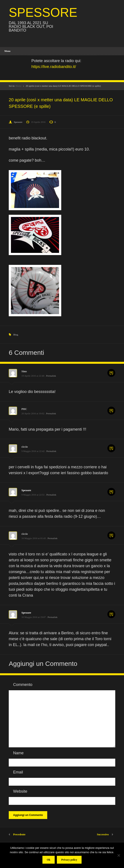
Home (18, 86)
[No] (119, 855)
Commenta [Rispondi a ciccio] (111, 448)
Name (18, 753)
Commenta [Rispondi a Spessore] (111, 492)
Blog (16, 335)
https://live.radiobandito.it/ (54, 67)
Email (18, 772)
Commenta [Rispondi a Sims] (111, 373)
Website (20, 791)
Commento (23, 685)
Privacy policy (69, 860)
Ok (49, 860)
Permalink (51, 376)
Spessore (18, 122)
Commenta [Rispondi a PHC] (111, 411)
